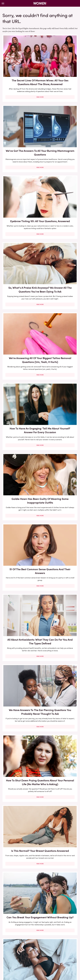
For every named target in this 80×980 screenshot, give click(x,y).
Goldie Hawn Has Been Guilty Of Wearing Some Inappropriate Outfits (21, 242)
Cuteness (27, 953)
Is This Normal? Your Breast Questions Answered (59, 357)
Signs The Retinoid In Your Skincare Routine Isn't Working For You (21, 655)
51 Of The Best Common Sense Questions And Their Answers (59, 242)
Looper (11, 958)
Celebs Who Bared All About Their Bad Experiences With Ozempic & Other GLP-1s (59, 835)
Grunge (19, 955)
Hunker (52, 955)
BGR (9, 953)
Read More (21, 88)
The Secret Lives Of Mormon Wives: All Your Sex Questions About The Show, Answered (21, 64)
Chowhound (17, 953)
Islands (59, 955)
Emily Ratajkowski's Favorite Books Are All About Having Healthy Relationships (21, 835)
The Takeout (31, 963)
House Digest (42, 955)
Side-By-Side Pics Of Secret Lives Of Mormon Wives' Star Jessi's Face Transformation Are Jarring (21, 539)
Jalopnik (67, 955)
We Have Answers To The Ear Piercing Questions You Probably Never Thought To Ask (59, 300)
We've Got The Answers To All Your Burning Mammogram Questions (59, 62)
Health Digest (29, 955)
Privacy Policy (44, 939)
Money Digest (30, 958)
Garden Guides (67, 953)
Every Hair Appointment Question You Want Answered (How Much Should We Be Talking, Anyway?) (21, 476)
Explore (36, 953)
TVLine (41, 963)
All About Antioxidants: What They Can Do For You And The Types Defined (21, 298)
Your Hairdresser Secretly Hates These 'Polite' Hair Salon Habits (59, 472)
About (33, 939)
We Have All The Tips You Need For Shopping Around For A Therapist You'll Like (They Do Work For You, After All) (59, 659)
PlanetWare (65, 958)
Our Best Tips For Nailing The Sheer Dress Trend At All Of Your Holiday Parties (59, 893)
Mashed (19, 958)
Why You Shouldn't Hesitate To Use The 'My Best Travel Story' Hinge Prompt (59, 718)
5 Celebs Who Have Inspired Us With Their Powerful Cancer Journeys (59, 599)
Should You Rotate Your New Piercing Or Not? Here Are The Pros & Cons (21, 773)
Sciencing (11, 960)
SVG (37, 960)
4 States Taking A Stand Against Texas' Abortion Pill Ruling (21, 716)
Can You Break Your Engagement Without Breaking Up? (21, 415)
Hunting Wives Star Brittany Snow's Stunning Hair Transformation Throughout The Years (59, 775)
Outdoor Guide (53, 958)
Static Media (28, 943)
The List (70, 960)
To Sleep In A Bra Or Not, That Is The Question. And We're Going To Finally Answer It (59, 417)
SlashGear (30, 960)
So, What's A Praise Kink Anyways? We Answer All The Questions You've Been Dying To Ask (59, 124)
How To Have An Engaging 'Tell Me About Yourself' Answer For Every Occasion (59, 182)
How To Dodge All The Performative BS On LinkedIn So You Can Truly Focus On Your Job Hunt (21, 895)
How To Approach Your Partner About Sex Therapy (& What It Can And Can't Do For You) (59, 537)
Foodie (44, 953)
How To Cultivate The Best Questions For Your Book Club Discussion (21, 599)
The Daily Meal (59, 960)
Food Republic (54, 953)
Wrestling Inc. (51, 963)
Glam (12, 955)
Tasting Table (46, 960)
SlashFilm (20, 960)
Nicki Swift (41, 958)
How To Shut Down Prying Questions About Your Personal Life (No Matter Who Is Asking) (21, 359)
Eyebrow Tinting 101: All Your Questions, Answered (21, 120)
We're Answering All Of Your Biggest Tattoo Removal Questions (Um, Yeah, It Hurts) (21, 184)
